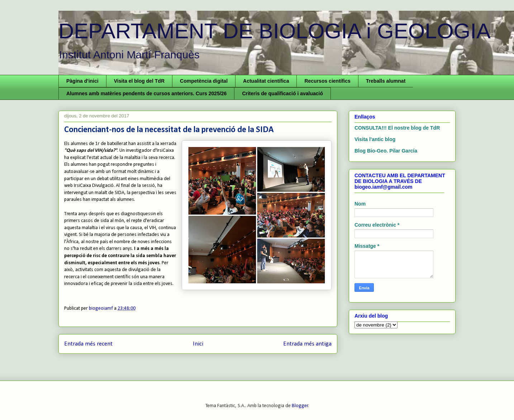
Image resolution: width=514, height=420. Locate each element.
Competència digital (204, 81)
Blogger (300, 406)
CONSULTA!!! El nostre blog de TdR (397, 128)
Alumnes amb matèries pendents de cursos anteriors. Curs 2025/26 (146, 93)
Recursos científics (327, 81)
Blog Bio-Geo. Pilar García (386, 151)
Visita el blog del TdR (139, 81)
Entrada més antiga (307, 344)
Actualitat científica (266, 81)
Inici (198, 344)
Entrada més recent (88, 344)
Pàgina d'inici (82, 81)
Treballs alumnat (386, 81)
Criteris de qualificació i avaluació (282, 93)
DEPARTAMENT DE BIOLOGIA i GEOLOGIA (275, 31)
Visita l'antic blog (375, 139)
